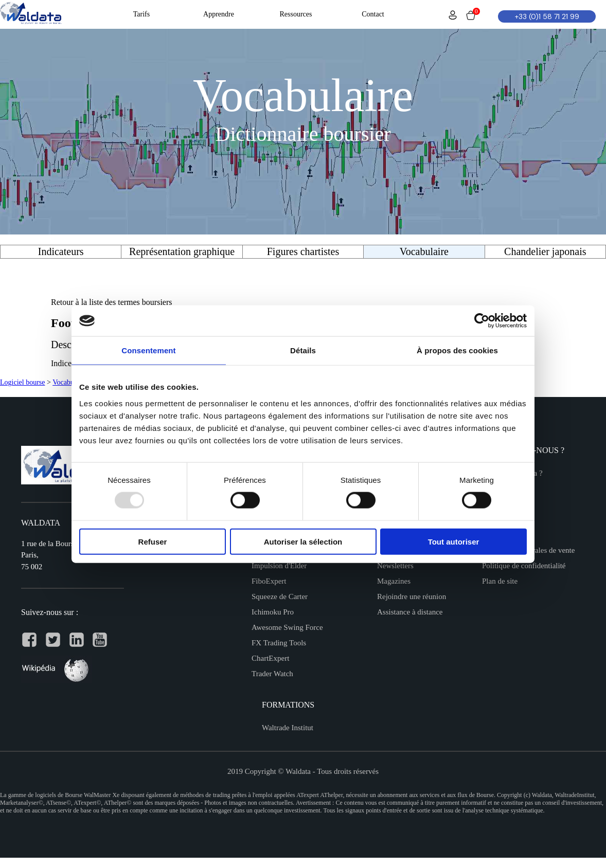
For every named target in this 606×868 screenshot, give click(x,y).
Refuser (153, 541)
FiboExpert (269, 581)
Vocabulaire (70, 382)
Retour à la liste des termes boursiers (112, 302)
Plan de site (500, 581)
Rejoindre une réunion (412, 596)
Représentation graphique (182, 251)
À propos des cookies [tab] (457, 350)
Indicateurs (61, 251)
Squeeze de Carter (280, 596)
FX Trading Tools (279, 643)
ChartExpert (270, 658)
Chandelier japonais (545, 251)
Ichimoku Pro (273, 612)
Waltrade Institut (288, 728)
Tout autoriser (454, 541)
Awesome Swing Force (287, 627)
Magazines (394, 581)
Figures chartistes (303, 251)
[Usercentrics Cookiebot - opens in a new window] (482, 321)
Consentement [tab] (148, 350)
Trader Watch (272, 674)
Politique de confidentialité (524, 566)
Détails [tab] (303, 350)
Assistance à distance (410, 612)
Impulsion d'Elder (279, 566)
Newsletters (395, 566)
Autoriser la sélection (303, 541)
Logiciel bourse (22, 382)
